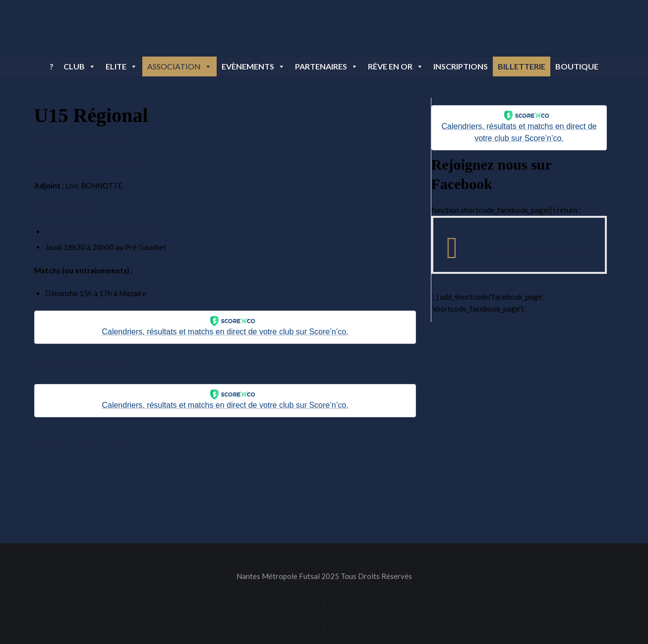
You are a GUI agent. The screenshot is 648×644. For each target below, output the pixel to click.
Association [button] (179, 66)
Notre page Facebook (539, 252)
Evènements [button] (253, 66)
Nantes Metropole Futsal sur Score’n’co (84, 367)
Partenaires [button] (326, 66)
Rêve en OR (396, 66)
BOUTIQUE (577, 66)
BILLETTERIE (522, 66)
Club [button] (80, 66)
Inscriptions (461, 66)
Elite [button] (121, 66)
